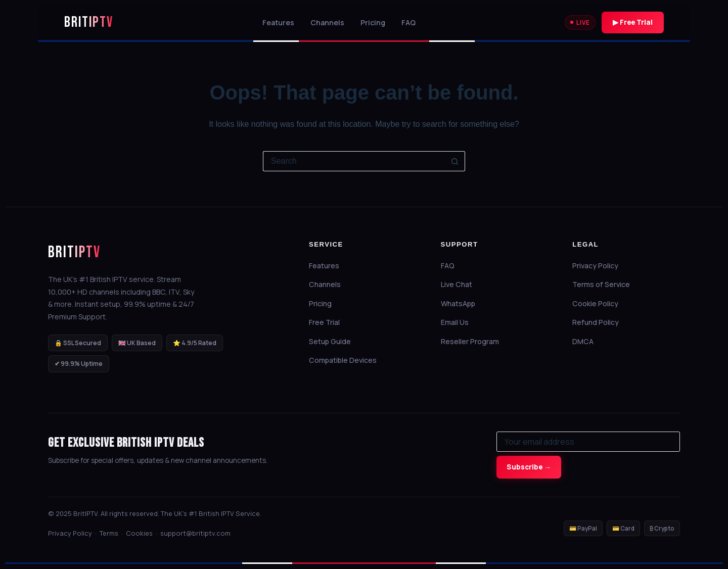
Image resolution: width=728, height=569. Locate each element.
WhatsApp (462, 303)
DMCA (587, 341)
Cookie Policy (600, 303)
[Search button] (455, 161)
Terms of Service (605, 284)
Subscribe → (529, 467)
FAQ (408, 22)
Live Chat (461, 284)
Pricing (373, 22)
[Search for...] (354, 161)
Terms (109, 533)
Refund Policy (600, 322)
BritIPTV (74, 252)
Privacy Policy (600, 266)
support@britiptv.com (195, 533)
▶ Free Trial (633, 22)
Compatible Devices (347, 360)
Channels (327, 22)
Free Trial (329, 322)
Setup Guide (334, 341)
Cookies (139, 533)
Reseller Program (474, 341)
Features (278, 22)
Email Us (459, 322)
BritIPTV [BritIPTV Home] (89, 23)
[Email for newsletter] (588, 442)
